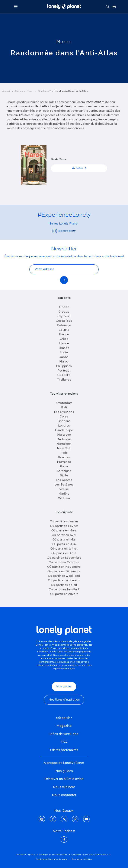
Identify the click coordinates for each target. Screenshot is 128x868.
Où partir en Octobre (64, 562)
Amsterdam (64, 403)
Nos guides (64, 687)
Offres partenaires (64, 750)
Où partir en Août (64, 553)
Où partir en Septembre (64, 558)
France (64, 335)
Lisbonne (64, 421)
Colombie (64, 325)
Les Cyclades (64, 412)
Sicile (64, 476)
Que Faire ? (44, 91)
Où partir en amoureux (64, 581)
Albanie (64, 307)
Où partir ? (64, 718)
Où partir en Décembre (64, 571)
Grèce (64, 339)
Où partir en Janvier (64, 522)
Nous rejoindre (64, 787)
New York (64, 448)
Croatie (64, 312)
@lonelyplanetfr (64, 231)
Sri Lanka (64, 375)
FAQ (64, 742)
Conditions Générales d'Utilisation (90, 855)
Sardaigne (64, 471)
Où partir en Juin (64, 544)
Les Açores (64, 480)
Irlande (64, 344)
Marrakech (64, 444)
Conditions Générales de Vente (52, 859)
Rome (64, 467)
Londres (64, 426)
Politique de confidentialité (53, 855)
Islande (64, 348)
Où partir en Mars (64, 531)
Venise (64, 489)
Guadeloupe (64, 430)
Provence (64, 462)
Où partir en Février (64, 526)
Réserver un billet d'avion (64, 779)
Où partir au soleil (64, 585)
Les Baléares (64, 485)
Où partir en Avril (64, 535)
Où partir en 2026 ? (64, 594)
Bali (64, 408)
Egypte (64, 330)
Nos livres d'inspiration (64, 700)
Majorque (64, 435)
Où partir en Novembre (64, 567)
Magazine (64, 726)
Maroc (64, 42)
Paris (64, 453)
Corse (64, 417)
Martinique (64, 439)
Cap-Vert (64, 316)
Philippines (64, 366)
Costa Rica (64, 321)
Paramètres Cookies (82, 859)
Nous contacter (64, 795)
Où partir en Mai (64, 540)
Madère (64, 494)
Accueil (6, 91)
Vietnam (64, 498)
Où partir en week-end (64, 576)
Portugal (64, 371)
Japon (64, 357)
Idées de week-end (64, 734)
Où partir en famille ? (64, 590)
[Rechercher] (108, 7)
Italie (64, 353)
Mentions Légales (26, 855)
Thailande (64, 380)
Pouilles (64, 458)
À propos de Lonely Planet (64, 763)
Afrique (19, 91)
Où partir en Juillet (64, 549)
